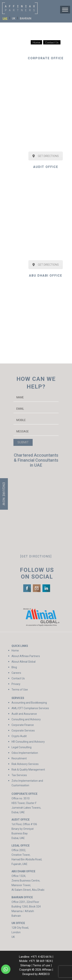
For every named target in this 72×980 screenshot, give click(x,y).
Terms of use (42, 965)
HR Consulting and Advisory (28, 742)
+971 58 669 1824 (40, 961)
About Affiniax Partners (26, 656)
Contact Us (18, 678)
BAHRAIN (26, 18)
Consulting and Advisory (26, 719)
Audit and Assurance (24, 714)
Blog (14, 667)
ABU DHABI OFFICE (46, 276)
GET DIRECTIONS (46, 156)
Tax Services (19, 775)
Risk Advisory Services (25, 764)
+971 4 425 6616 (41, 957)
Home (15, 651)
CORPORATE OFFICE (46, 58)
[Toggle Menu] (65, 10)
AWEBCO (44, 974)
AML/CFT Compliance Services (30, 708)
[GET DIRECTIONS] (36, 556)
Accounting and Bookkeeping (29, 703)
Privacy (16, 684)
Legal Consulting (22, 747)
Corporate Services (23, 731)
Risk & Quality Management (28, 770)
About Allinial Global (24, 662)
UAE (5, 18)
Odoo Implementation (25, 753)
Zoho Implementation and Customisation (27, 783)
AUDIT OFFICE (46, 167)
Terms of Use (20, 690)
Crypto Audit (19, 736)
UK (14, 18)
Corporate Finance (23, 725)
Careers (16, 673)
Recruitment (19, 758)
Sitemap (26, 965)
